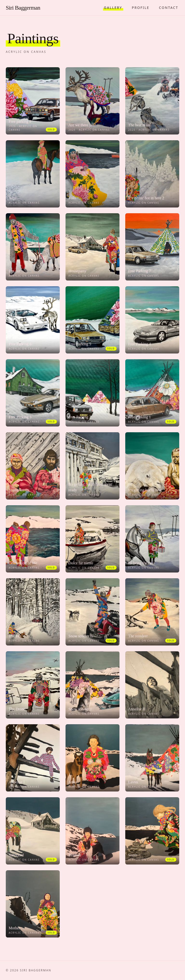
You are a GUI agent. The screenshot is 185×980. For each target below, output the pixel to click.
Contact (169, 8)
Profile (141, 8)
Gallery (113, 8)
